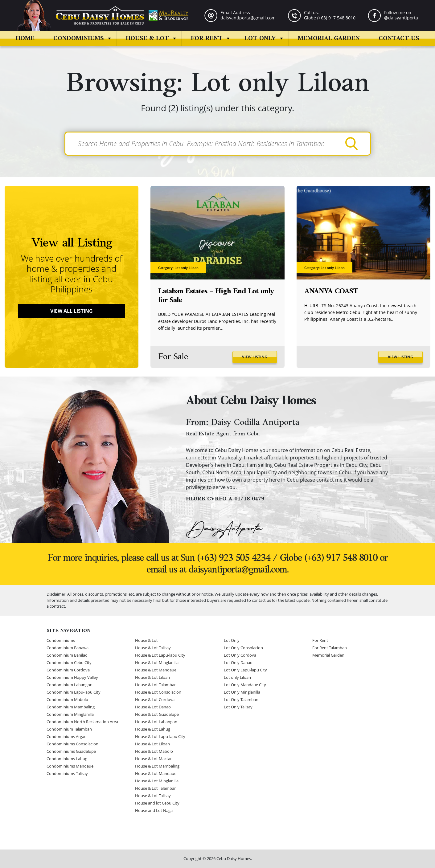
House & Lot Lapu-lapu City (160, 655)
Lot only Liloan (237, 678)
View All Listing (72, 311)
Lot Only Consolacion (243, 648)
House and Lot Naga (154, 811)
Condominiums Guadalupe (71, 752)
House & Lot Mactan (154, 759)
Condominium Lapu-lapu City (74, 692)
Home (25, 39)
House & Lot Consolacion (158, 692)
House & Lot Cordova (155, 700)
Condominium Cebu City (69, 663)
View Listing (254, 357)
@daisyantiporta (401, 18)
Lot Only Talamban (241, 700)
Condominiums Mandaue (70, 766)
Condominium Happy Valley (72, 678)
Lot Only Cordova (240, 655)
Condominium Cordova (68, 670)
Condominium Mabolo (67, 700)
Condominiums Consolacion (72, 744)
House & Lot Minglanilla (157, 663)
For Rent (207, 39)
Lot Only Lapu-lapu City (245, 670)
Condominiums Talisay (67, 774)
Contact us (399, 39)
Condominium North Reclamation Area (82, 722)
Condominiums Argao (67, 737)
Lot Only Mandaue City (245, 685)
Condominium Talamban (69, 729)
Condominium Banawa (68, 648)
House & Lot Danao (153, 707)
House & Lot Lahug (153, 729)
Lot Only (260, 39)
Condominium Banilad (67, 655)
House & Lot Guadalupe (157, 715)
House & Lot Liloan (152, 678)
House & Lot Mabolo (154, 752)
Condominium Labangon (70, 685)
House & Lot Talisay (153, 648)
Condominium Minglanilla (70, 715)
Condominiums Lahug (67, 759)
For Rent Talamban (330, 648)
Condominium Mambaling (71, 707)
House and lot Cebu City (157, 803)
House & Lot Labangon (156, 722)
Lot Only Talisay (238, 707)
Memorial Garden (329, 39)
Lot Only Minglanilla (242, 692)
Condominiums (79, 39)
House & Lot (147, 39)
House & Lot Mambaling (157, 766)
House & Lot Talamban (156, 685)
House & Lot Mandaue (156, 670)
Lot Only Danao (238, 663)
